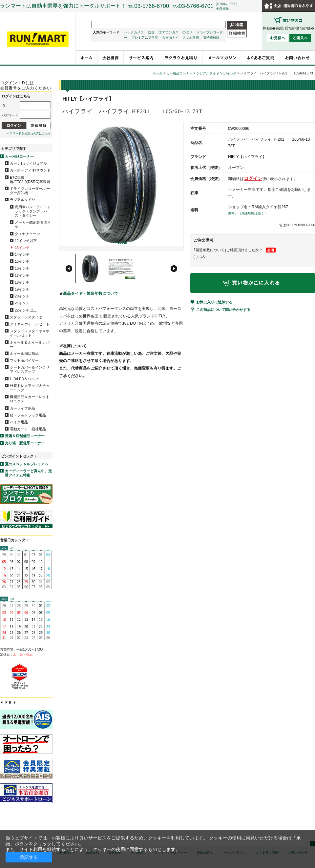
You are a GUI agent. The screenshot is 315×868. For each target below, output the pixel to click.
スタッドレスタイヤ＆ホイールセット (30, 333)
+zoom (121, 242)
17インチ (22, 275)
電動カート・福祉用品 (28, 429)
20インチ (22, 296)
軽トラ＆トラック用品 (28, 415)
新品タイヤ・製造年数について (91, 293)
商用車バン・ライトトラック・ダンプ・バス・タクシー (33, 211)
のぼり (187, 32)
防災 (151, 32)
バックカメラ (134, 32)
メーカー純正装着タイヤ (33, 224)
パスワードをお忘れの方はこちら (29, 133)
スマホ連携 (191, 38)
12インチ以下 (26, 241)
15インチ (22, 261)
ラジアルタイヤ (22, 200)
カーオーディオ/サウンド (30, 170)
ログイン (253, 178)
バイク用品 (19, 422)
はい (203, 256)
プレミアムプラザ (145, 38)
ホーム (157, 73)
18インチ (22, 282)
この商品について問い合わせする (223, 310)
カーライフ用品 (22, 408)
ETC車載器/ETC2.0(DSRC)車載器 (30, 180)
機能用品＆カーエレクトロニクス (30, 399)
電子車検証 (211, 38)
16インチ (22, 268)
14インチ (22, 254)
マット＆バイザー (24, 360)
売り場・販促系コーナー (25, 443)
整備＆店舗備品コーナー (25, 436)
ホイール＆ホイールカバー (30, 344)
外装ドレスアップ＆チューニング (30, 388)
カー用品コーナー (19, 156)
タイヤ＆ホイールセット (30, 324)
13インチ (22, 248)
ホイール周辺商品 (24, 353)
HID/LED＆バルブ (24, 379)
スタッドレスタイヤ (26, 317)
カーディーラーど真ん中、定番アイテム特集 (28, 473)
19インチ (22, 289)
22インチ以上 (26, 310)
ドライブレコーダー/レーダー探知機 (30, 191)
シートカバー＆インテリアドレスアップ (30, 369)
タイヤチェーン (27, 234)
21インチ (22, 303)
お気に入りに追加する (214, 302)
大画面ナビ (170, 38)
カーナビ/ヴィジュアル (28, 163)
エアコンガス (169, 32)
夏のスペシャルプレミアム (27, 464)
